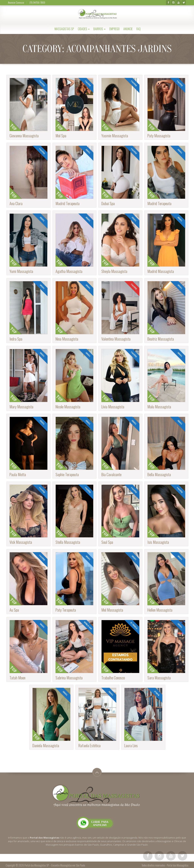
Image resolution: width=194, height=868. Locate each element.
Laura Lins (131, 745)
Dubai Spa (108, 203)
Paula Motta (18, 474)
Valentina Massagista (116, 339)
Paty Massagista (159, 136)
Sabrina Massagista (69, 678)
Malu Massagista (159, 407)
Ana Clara (16, 203)
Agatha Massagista (69, 271)
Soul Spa (107, 542)
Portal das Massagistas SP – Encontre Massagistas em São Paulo (55, 865)
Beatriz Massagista (161, 339)
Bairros (99, 29)
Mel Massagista (112, 610)
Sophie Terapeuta (67, 474)
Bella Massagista (159, 474)
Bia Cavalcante (111, 474)
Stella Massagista (68, 542)
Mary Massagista (21, 407)
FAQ (138, 29)
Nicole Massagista (68, 407)
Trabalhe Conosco (113, 678)
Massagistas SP (64, 29)
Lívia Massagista (113, 407)
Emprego (114, 29)
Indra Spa (16, 339)
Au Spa (14, 610)
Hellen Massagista (160, 610)
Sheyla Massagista (114, 271)
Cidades (84, 29)
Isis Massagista (158, 542)
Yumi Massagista (21, 271)
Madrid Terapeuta (68, 203)
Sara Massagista (159, 678)
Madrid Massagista (161, 271)
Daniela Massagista (46, 745)
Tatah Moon (17, 678)
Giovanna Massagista (24, 136)
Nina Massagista (67, 339)
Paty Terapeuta (66, 610)
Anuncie (128, 29)
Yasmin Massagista (115, 136)
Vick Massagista (21, 542)
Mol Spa (61, 136)
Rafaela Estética (90, 745)
